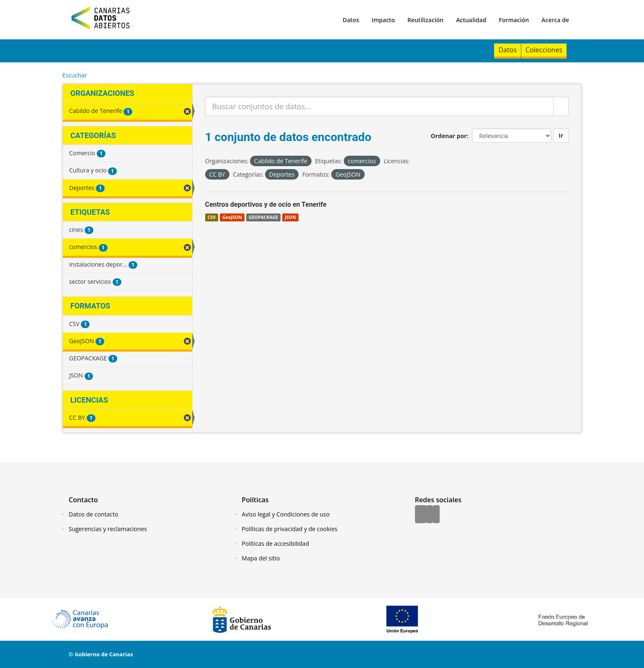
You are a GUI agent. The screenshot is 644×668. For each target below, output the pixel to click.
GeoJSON (232, 217)
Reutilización (425, 20)
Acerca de (555, 20)
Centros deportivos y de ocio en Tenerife (266, 204)
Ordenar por (449, 136)
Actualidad (471, 20)
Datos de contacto (93, 514)
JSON (290, 217)
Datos (351, 20)
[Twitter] (430, 515)
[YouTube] (436, 515)
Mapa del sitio (261, 558)
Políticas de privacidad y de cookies (289, 529)
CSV (212, 217)
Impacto (383, 20)
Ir (561, 135)
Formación (514, 20)
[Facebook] (421, 515)
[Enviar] (561, 106)
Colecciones (544, 50)
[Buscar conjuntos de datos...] (380, 106)
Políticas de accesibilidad (275, 543)
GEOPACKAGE (263, 217)
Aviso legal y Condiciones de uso (286, 514)
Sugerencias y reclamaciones (108, 529)
